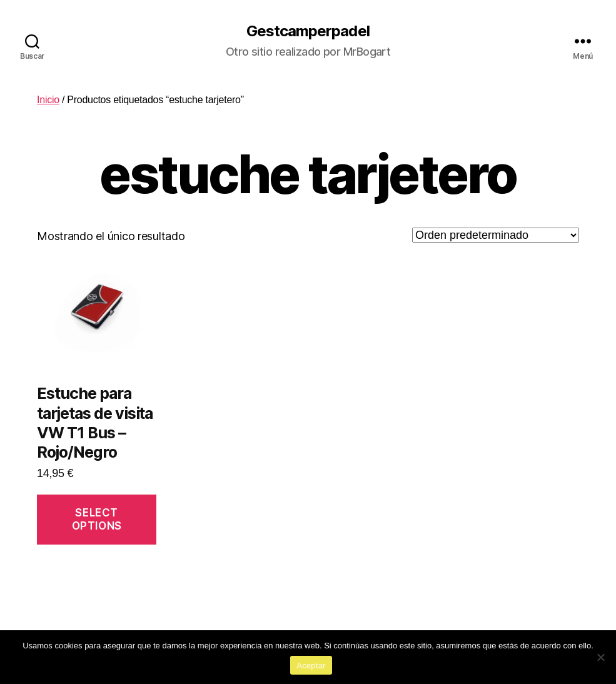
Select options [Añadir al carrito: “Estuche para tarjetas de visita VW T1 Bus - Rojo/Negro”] (97, 519)
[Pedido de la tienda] (496, 235)
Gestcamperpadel (308, 31)
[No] (600, 657)
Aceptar (311, 666)
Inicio (48, 100)
